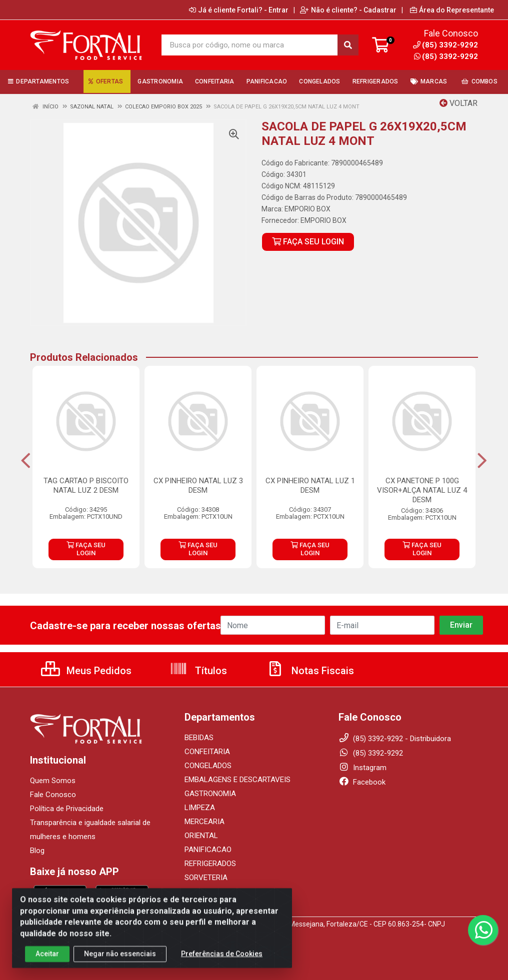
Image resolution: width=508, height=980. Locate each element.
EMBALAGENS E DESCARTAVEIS (237, 780)
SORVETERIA (206, 878)
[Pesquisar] (348, 45)
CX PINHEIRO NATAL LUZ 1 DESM (310, 486)
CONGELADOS (208, 766)
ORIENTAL (201, 836)
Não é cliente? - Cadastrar (348, 10)
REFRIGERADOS (210, 864)
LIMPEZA (200, 808)
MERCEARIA (204, 822)
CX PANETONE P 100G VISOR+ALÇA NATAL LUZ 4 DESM (422, 490)
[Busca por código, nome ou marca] (249, 45)
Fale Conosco (53, 795)
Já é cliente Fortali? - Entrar (239, 10)
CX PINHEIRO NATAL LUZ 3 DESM (198, 486)
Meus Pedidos (86, 671)
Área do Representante (452, 10)
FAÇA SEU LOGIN (308, 242)
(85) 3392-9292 (446, 56)
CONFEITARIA (207, 752)
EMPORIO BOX (307, 209)
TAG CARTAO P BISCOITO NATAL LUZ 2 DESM (86, 486)
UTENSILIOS (204, 892)
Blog (37, 851)
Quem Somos (53, 781)
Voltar (458, 103)
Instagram (362, 768)
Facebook (362, 782)
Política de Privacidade (67, 809)
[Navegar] (26, 461)
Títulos (198, 671)
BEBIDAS (199, 738)
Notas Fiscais (310, 671)
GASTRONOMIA (210, 794)
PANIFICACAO (208, 850)
